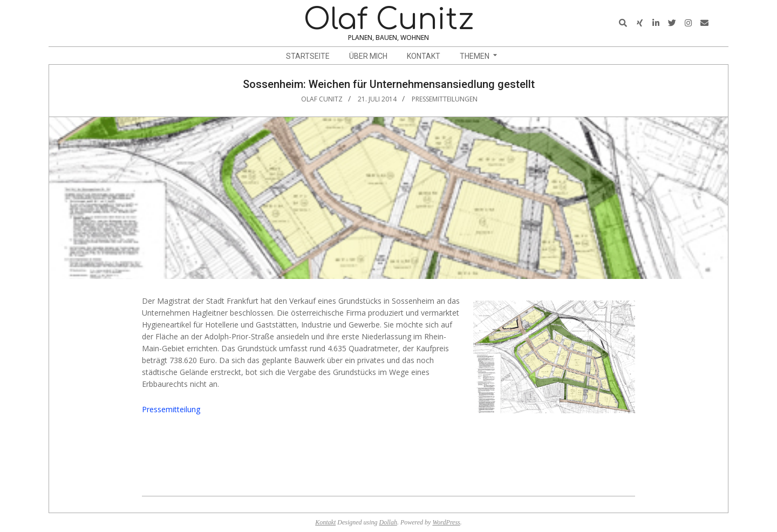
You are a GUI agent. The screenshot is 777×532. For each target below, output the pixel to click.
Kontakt (325, 522)
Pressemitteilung (171, 409)
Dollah (388, 522)
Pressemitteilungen (445, 99)
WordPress (446, 522)
